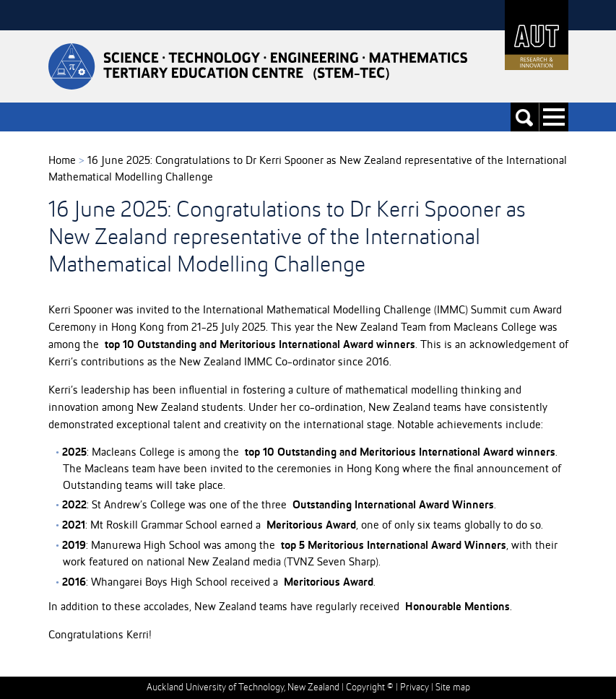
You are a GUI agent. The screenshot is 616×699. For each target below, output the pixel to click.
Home (62, 161)
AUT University (537, 35)
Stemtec (258, 66)
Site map (453, 687)
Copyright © (370, 687)
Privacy (415, 687)
